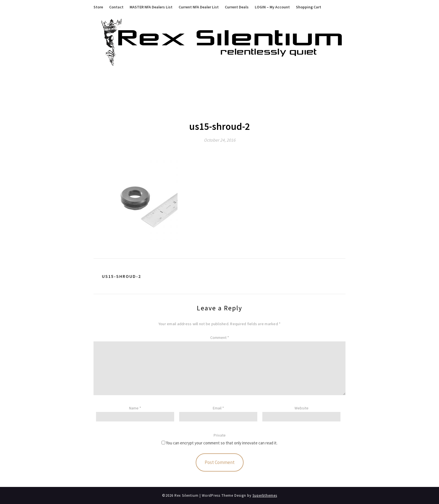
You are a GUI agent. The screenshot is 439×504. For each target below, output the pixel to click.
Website (302, 408)
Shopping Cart (309, 7)
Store (98, 7)
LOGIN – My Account (272, 7)
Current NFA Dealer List (199, 7)
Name (135, 408)
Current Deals (237, 7)
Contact (116, 7)
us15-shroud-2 (122, 276)
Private (220, 435)
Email (218, 408)
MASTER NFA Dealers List (151, 7)
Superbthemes (265, 495)
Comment (220, 337)
